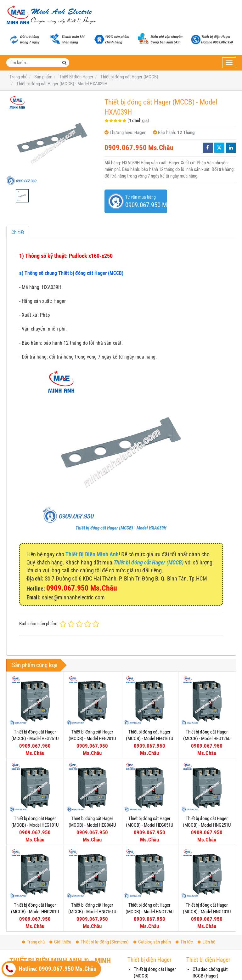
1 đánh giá (138, 121)
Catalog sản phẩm (152, 942)
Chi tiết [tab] (18, 232)
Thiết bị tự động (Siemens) (102, 942)
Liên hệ (206, 942)
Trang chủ (33, 942)
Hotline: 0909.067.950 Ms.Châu (50, 969)
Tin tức (184, 942)
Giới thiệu (60, 942)
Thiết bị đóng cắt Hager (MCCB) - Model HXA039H (121, 528)
